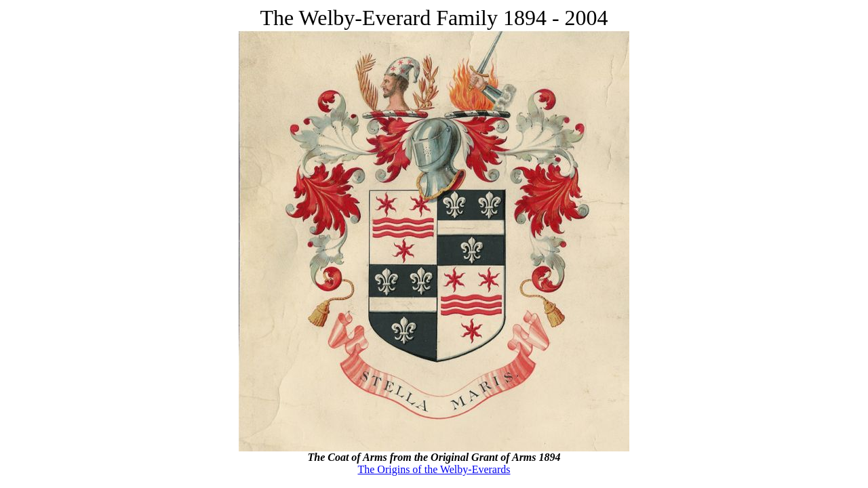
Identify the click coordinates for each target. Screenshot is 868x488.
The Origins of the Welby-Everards (434, 469)
